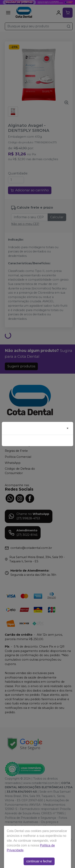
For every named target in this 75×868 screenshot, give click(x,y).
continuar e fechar (39, 861)
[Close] (68, 428)
